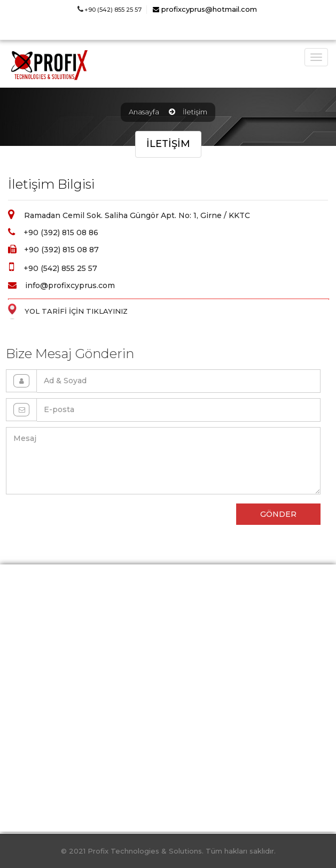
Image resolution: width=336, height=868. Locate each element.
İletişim (195, 112)
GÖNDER (271, 514)
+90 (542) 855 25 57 (110, 10)
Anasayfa (144, 112)
